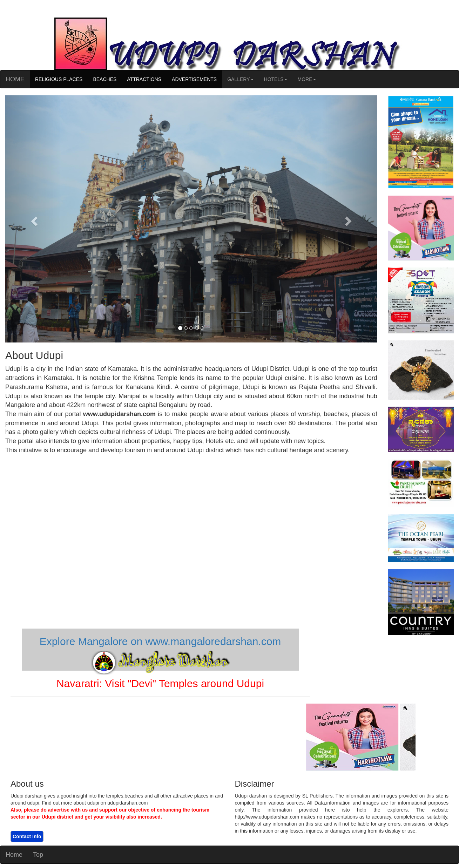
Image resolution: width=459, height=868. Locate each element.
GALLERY (240, 79)
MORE (307, 79)
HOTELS (276, 79)
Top (38, 855)
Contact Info (27, 836)
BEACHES (105, 79)
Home (14, 855)
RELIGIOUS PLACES (59, 79)
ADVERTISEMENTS (194, 79)
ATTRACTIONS (144, 79)
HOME (15, 79)
